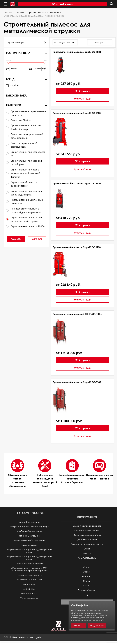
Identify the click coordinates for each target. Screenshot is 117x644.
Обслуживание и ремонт (87, 530)
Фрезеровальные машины (29, 575)
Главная (8, 13)
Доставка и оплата (87, 540)
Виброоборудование (29, 522)
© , (23, 637)
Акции (86, 586)
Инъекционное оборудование (29, 540)
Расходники (29, 584)
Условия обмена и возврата (87, 526)
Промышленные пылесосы (43, 13)
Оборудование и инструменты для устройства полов (29, 551)
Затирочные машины (29, 536)
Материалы (29, 589)
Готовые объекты (86, 590)
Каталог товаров (30, 513)
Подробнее (97, 625)
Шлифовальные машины (29, 580)
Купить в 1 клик (82, 99)
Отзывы (86, 572)
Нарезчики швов (29, 545)
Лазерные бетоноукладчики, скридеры (29, 527)
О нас (86, 567)
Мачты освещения (29, 598)
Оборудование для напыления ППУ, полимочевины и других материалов (29, 569)
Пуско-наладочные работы (87, 535)
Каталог (20, 13)
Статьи (87, 549)
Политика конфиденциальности (87, 544)
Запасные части (29, 593)
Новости (87, 553)
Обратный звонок (62, 4)
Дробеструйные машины (29, 531)
